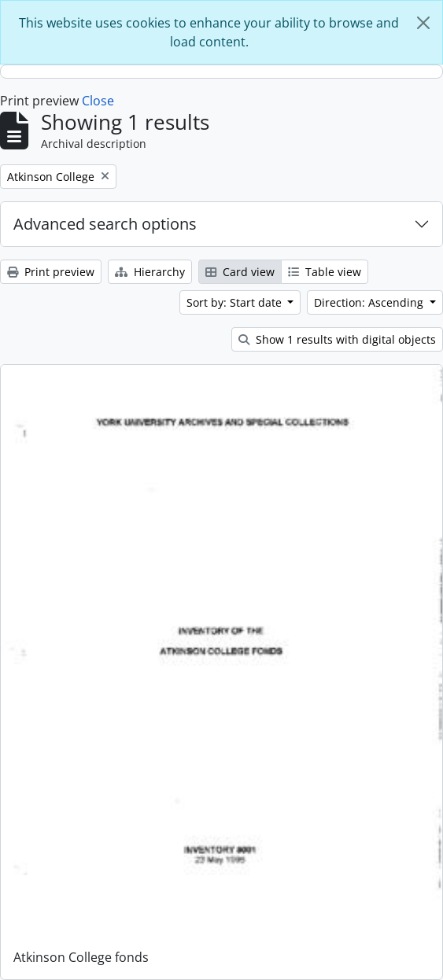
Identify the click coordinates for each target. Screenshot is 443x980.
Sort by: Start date (236, 302)
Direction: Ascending (370, 302)
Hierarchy (150, 272)
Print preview (51, 272)
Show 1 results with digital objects (337, 339)
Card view (240, 272)
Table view (325, 272)
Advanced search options (105, 224)
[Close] (423, 23)
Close (98, 101)
